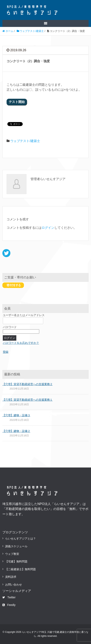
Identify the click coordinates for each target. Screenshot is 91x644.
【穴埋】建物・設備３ (16, 415)
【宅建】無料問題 (16, 561)
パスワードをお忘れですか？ (21, 343)
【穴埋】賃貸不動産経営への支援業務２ (27, 384)
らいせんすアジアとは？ (21, 538)
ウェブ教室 (12, 554)
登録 (6, 352)
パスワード (10, 327)
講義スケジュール (16, 546)
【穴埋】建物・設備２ (16, 431)
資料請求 (11, 577)
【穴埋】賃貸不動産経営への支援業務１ (27, 400)
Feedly (9, 605)
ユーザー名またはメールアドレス (24, 315)
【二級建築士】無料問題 (21, 569)
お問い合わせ (14, 585)
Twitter (9, 597)
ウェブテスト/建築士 (25, 141)
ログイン (48, 228)
